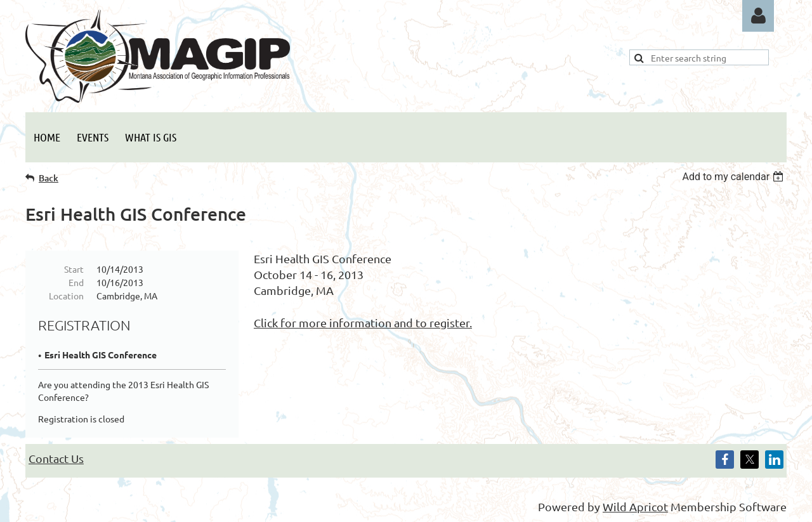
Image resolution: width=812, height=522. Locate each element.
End (76, 282)
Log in (758, 16)
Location (66, 296)
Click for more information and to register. (363, 323)
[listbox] (734, 177)
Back (49, 178)
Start (74, 269)
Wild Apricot (635, 506)
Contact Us (56, 458)
